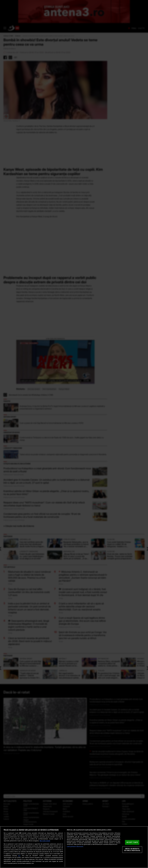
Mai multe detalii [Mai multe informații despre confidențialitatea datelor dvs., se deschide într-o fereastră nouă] (45, 841)
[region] (74, 847)
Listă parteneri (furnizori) (75, 847)
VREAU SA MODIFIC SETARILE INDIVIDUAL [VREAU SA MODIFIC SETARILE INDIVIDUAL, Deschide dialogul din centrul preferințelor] (132, 850)
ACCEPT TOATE (132, 842)
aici (19, 856)
